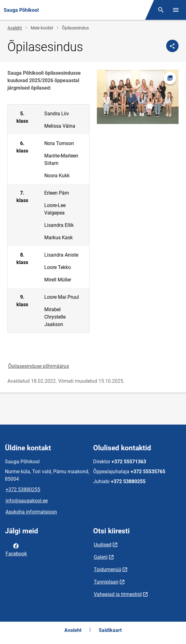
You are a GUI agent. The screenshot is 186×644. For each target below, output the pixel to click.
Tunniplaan (106, 582)
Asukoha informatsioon (31, 512)
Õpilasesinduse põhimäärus (39, 366)
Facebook (16, 549)
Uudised (103, 545)
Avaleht (15, 28)
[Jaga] (172, 46)
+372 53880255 (23, 490)
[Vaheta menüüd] (176, 10)
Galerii (101, 557)
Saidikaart (110, 630)
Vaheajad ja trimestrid (118, 594)
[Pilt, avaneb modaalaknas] (138, 97)
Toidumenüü (108, 569)
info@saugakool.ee (27, 501)
